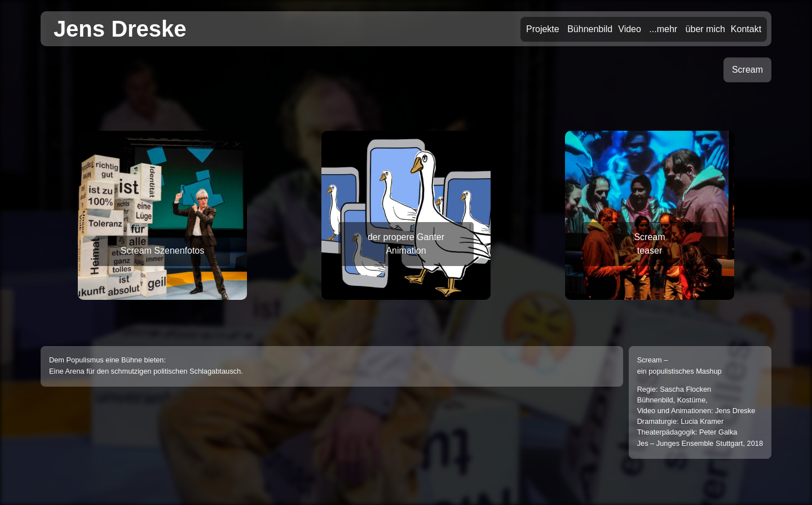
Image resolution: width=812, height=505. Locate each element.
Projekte (543, 29)
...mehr (663, 29)
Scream (747, 70)
